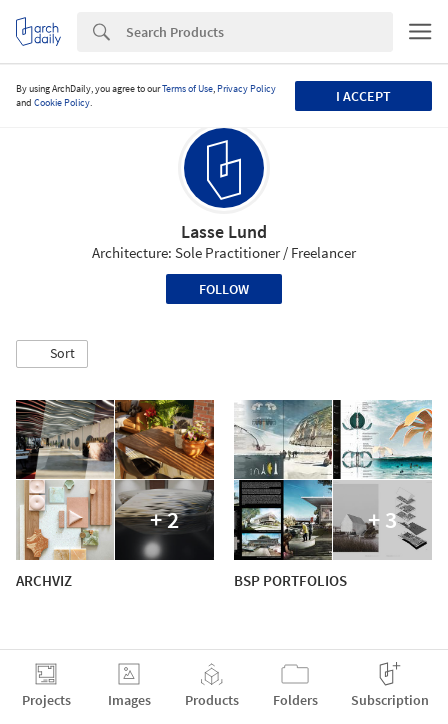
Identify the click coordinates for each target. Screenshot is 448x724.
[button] (52, 354)
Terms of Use (187, 88)
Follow (224, 289)
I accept (363, 96)
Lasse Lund (224, 231)
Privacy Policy (246, 88)
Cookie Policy (62, 102)
